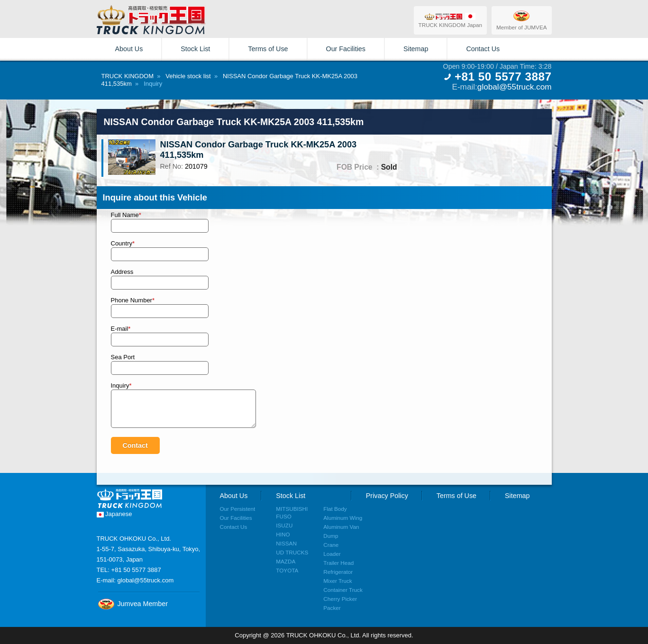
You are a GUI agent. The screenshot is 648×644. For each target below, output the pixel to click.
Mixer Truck (338, 581)
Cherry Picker (340, 599)
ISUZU (284, 525)
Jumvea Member (132, 604)
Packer (332, 608)
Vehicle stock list (188, 76)
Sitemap (416, 49)
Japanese (114, 514)
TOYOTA (287, 570)
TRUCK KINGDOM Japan (450, 20)
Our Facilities (346, 49)
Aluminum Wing (343, 518)
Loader (332, 554)
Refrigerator (338, 572)
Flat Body (335, 509)
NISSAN (286, 543)
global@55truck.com (515, 87)
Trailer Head (338, 563)
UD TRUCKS (292, 552)
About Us (129, 49)
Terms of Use (268, 49)
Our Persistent (238, 509)
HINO (283, 534)
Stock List (195, 49)
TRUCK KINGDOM (128, 76)
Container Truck (343, 590)
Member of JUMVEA (522, 20)
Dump (331, 536)
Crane (331, 545)
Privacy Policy (387, 496)
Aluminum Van (341, 527)
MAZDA (286, 561)
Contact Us (483, 49)
